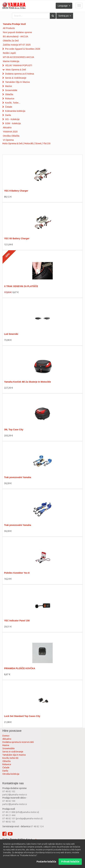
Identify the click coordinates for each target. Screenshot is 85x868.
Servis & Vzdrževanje (16, 78)
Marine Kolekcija (11, 61)
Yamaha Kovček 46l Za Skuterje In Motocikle (28, 382)
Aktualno (7, 128)
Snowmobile (11, 90)
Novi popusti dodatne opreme (17, 32)
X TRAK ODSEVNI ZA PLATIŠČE (21, 286)
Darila (8, 115)
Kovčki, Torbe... (13, 103)
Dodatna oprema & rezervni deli (18, 742)
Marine (9, 86)
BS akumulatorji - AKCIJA (16, 36)
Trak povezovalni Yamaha (18, 477)
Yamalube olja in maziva (14, 755)
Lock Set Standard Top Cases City (22, 716)
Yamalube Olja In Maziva (17, 82)
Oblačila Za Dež (11, 41)
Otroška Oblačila (11, 136)
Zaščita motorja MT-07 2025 (17, 45)
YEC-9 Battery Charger (16, 191)
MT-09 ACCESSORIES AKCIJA (18, 57)
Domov (6, 736)
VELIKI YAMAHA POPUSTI (19, 65)
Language (64, 6)
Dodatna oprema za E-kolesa (19, 74)
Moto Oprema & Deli (16, 70)
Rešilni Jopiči (9, 53)
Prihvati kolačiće (70, 862)
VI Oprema (8, 140)
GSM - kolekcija (13, 123)
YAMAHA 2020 (10, 132)
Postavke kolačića (46, 862)
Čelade (9, 107)
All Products (9, 28)
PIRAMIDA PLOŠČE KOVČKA (20, 668)
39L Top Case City (14, 430)
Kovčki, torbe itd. (11, 758)
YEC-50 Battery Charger (17, 238)
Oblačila (9, 94)
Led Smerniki (11, 334)
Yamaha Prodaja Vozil (14, 24)
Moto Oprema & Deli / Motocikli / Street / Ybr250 (26, 143)
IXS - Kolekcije (12, 119)
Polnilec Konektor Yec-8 (17, 573)
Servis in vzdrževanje (13, 752)
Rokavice (10, 99)
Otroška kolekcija (11, 774)
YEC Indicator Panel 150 (17, 621)
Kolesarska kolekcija (15, 111)
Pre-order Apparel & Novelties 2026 (23, 49)
